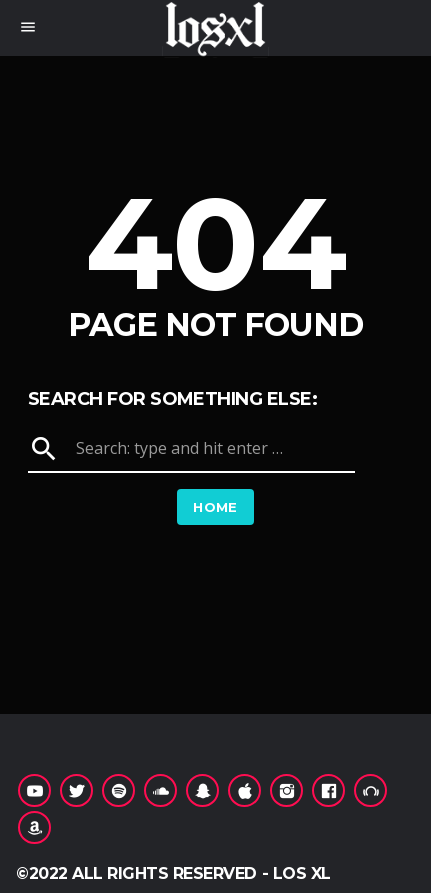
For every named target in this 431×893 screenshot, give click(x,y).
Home (215, 507)
